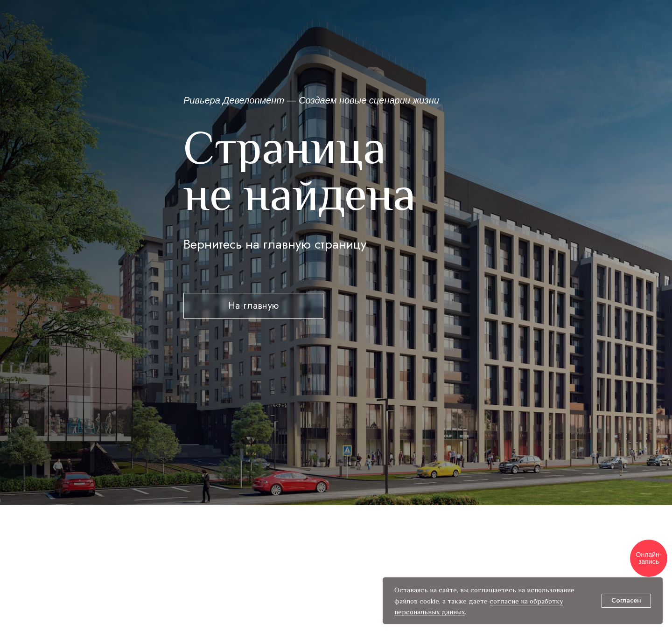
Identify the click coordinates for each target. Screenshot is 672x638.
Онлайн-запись (649, 558)
